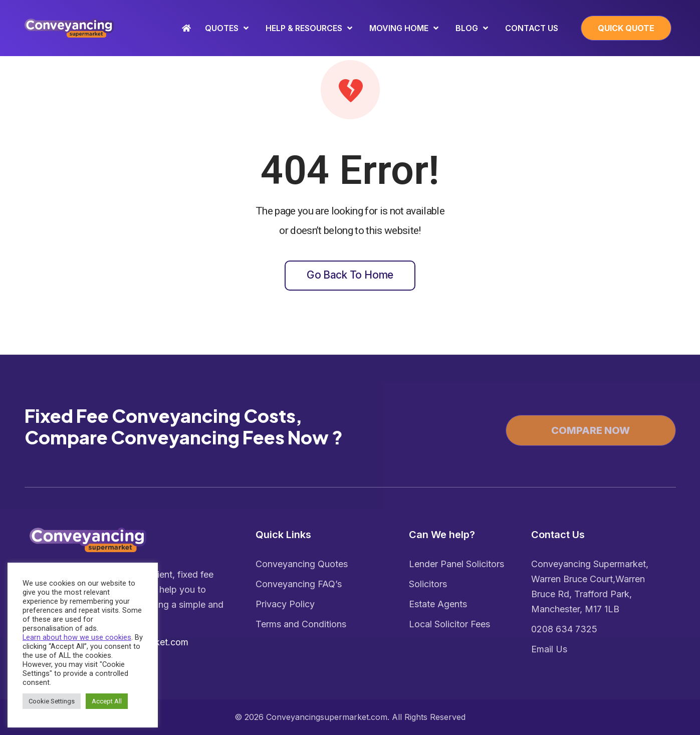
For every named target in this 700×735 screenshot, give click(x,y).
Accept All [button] (107, 701)
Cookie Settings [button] (52, 701)
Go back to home (350, 275)
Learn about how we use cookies (77, 637)
